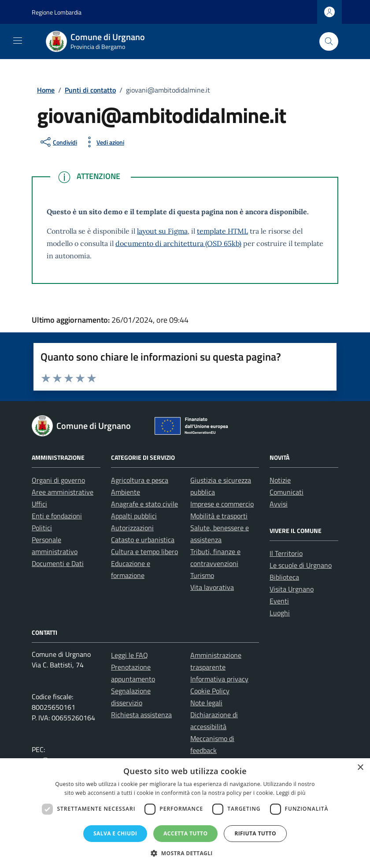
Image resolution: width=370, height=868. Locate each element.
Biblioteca (284, 577)
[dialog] (185, 813)
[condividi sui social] (58, 142)
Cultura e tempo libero (144, 551)
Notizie (280, 480)
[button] (185, 853)
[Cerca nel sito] (329, 42)
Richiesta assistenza (141, 715)
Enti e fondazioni (57, 516)
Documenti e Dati (58, 563)
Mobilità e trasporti (219, 516)
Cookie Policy (210, 691)
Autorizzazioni (132, 528)
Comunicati (287, 492)
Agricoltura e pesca (140, 480)
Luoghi (280, 613)
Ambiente (126, 492)
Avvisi (279, 504)
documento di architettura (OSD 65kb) (178, 243)
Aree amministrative (63, 492)
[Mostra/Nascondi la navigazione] (18, 41)
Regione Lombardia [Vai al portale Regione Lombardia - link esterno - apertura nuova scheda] (57, 12)
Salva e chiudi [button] (115, 833)
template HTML (222, 231)
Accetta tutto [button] (185, 833)
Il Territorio (286, 553)
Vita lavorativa (212, 587)
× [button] (360, 768)
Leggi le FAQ (129, 655)
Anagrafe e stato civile (144, 504)
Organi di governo (58, 480)
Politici (42, 528)
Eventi (279, 601)
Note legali (206, 703)
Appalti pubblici (134, 516)
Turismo (202, 575)
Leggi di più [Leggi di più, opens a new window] (291, 793)
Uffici (39, 504)
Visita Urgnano (292, 589)
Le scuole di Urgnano (301, 565)
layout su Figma (162, 231)
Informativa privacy (219, 679)
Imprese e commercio (222, 504)
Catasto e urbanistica (143, 540)
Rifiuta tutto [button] (255, 833)
